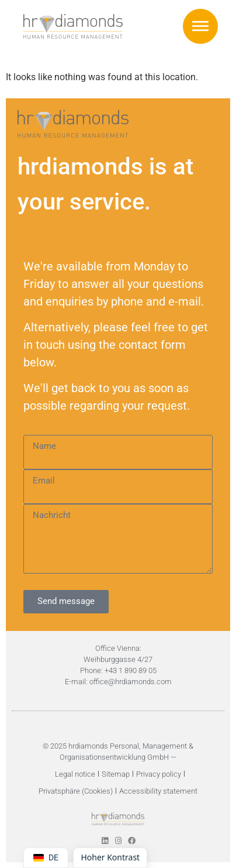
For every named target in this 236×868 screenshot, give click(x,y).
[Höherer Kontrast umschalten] (110, 858)
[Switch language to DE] (46, 858)
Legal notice (75, 774)
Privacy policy (159, 774)
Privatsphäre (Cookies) (76, 791)
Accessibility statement (158, 791)
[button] (200, 26)
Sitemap (116, 774)
